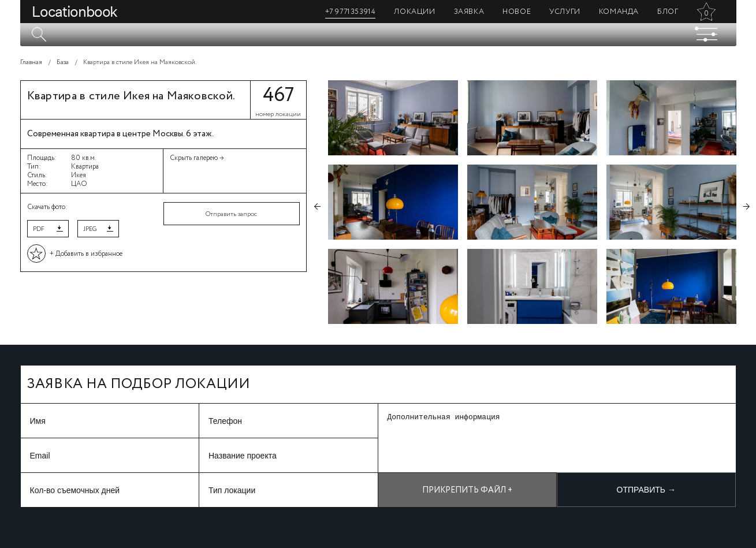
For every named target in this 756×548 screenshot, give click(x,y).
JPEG (90, 229)
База (63, 62)
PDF (39, 229)
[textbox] (378, 35)
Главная (31, 62)
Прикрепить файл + (467, 490)
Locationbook (75, 12)
